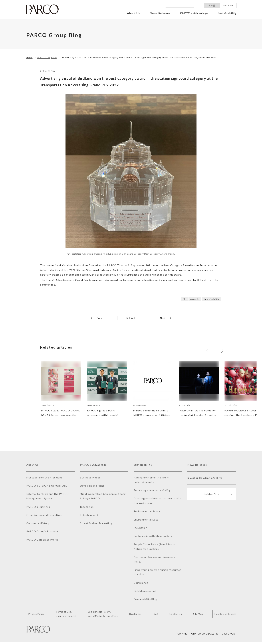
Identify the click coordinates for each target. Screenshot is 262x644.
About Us (134, 13)
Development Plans (92, 487)
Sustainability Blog (145, 600)
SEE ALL (131, 318)
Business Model (90, 479)
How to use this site (224, 615)
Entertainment (89, 516)
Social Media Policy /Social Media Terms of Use (106, 616)
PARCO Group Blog (48, 57)
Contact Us (175, 615)
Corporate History (38, 524)
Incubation (87, 508)
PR (182, 299)
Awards (193, 299)
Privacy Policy (40, 615)
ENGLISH (228, 6)
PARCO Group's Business (42, 533)
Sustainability (227, 13)
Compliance (141, 584)
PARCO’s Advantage (194, 13)
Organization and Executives (44, 516)
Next (162, 318)
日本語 (212, 6)
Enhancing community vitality (152, 491)
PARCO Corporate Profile (42, 541)
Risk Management (145, 592)
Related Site (218, 497)
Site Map (197, 615)
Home (30, 57)
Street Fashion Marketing (96, 524)
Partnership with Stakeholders (153, 537)
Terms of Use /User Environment (69, 616)
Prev (100, 318)
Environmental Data (146, 521)
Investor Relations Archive (207, 480)
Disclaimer (138, 615)
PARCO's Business (38, 508)
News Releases (160, 13)
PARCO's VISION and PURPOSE (47, 487)
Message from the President (44, 479)
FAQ (156, 615)
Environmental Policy (147, 512)
